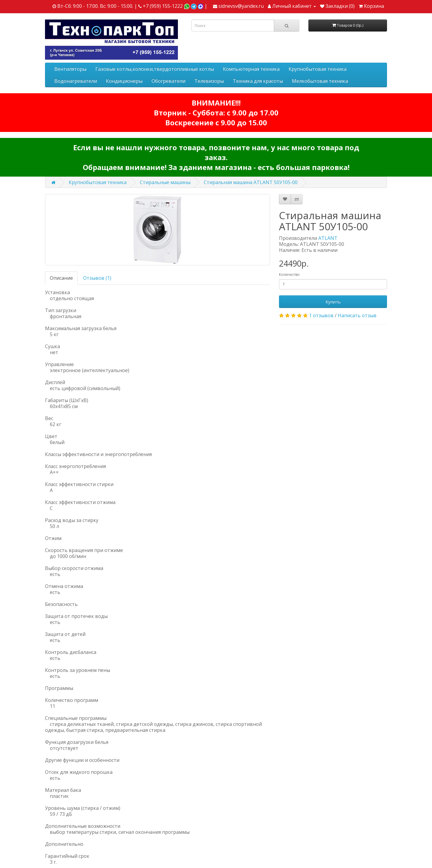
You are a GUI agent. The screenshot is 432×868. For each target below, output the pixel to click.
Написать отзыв (357, 315)
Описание (61, 278)
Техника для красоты (258, 81)
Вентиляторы (70, 69)
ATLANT (328, 238)
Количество (289, 274)
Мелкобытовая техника (320, 81)
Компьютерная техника (251, 69)
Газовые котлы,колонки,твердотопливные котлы (155, 69)
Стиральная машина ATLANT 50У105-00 (251, 182)
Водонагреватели (76, 81)
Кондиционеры (124, 81)
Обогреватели (168, 81)
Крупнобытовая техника (318, 69)
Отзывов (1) (97, 278)
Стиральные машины (165, 182)
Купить (333, 302)
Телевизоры (209, 81)
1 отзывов (321, 315)
